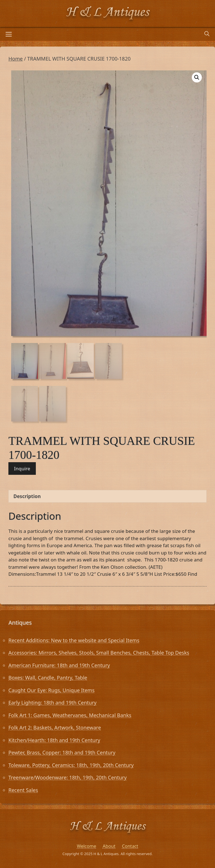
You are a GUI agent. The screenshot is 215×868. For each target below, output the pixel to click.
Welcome (86, 846)
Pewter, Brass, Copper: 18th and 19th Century (62, 752)
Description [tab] (27, 496)
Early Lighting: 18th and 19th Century (52, 703)
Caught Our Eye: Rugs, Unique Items (52, 690)
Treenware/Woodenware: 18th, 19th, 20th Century (67, 777)
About (109, 846)
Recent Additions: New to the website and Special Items (74, 640)
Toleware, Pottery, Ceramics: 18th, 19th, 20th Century (71, 765)
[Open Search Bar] (207, 34)
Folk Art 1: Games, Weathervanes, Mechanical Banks (70, 715)
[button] (197, 77)
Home (16, 59)
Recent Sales (23, 790)
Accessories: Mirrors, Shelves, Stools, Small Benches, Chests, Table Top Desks (99, 653)
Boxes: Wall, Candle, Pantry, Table (48, 678)
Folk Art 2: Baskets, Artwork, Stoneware (55, 727)
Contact (130, 846)
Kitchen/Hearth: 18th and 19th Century (54, 740)
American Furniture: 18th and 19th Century (59, 665)
